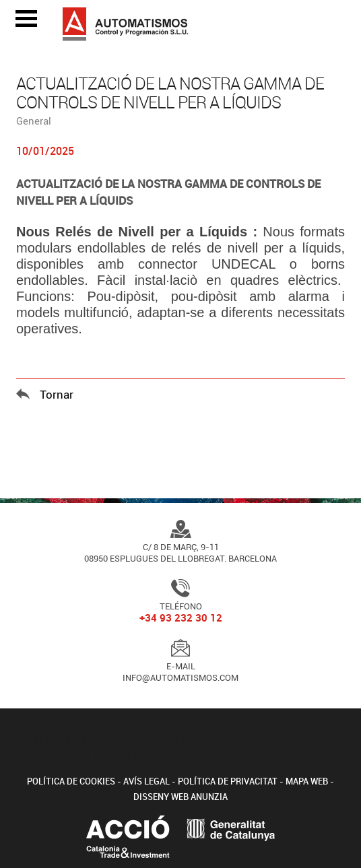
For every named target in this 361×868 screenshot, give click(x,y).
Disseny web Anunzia (180, 797)
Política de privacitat (228, 781)
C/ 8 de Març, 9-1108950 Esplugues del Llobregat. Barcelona (180, 543)
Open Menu (26, 19)
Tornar (57, 395)
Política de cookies (71, 781)
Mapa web (307, 781)
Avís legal (146, 781)
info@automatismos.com (180, 678)
